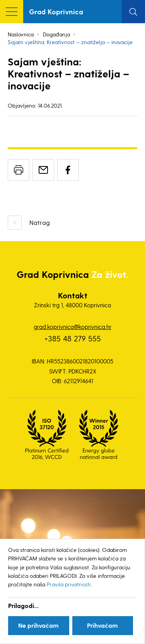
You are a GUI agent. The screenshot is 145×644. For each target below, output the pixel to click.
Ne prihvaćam (38, 625)
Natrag (40, 222)
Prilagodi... (23, 605)
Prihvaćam (102, 625)
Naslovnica (21, 34)
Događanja (56, 34)
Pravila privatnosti (69, 584)
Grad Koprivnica (56, 11)
